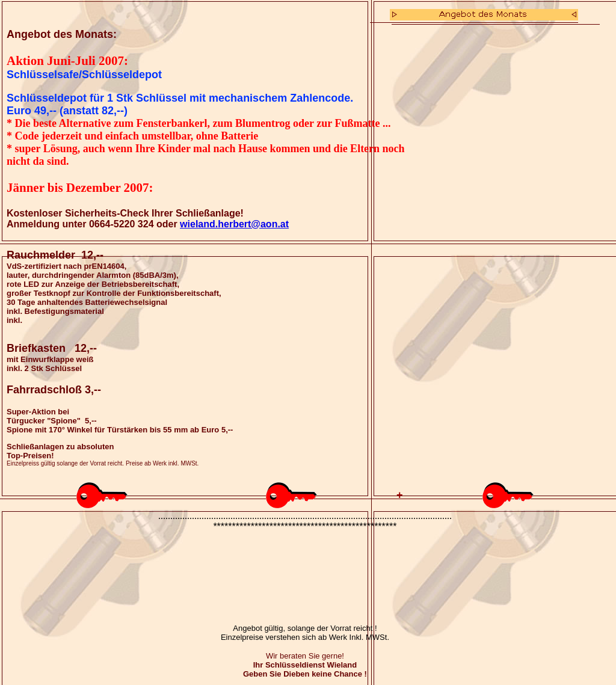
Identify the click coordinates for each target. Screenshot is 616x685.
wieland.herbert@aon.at (234, 224)
